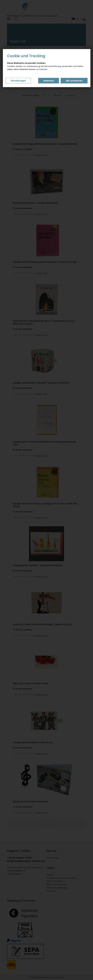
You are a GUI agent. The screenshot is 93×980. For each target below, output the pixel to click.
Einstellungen (18, 81)
